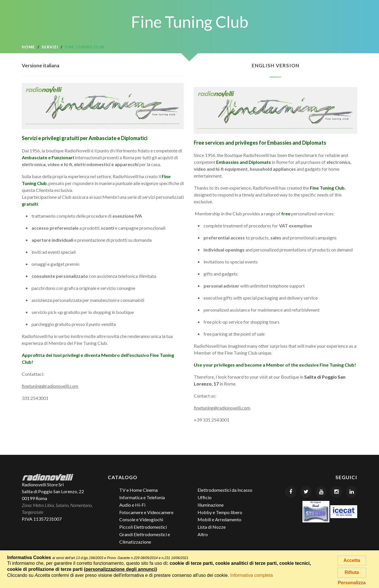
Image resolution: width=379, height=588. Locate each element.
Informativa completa (252, 575)
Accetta (352, 560)
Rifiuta (352, 572)
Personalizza (352, 583)
